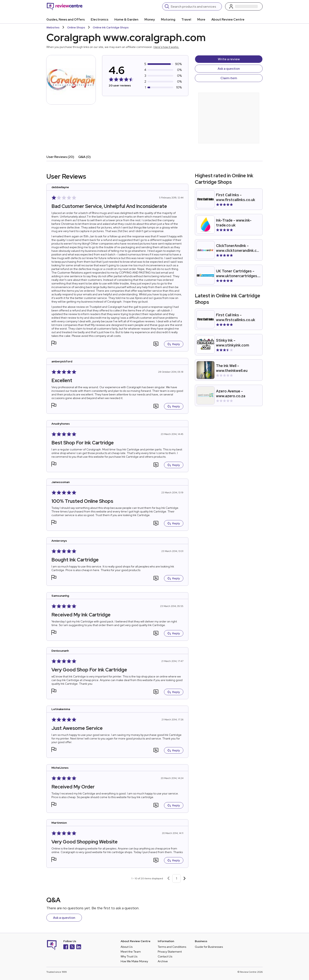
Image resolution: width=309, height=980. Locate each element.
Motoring (168, 19)
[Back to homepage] (65, 6)
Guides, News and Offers (66, 19)
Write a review (229, 59)
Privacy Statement (170, 952)
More (201, 19)
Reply (174, 344)
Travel (186, 19)
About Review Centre (228, 19)
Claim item (229, 78)
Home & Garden (126, 19)
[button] (54, 344)
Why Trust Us (129, 956)
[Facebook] (66, 947)
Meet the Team (131, 952)
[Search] (195, 6)
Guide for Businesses (209, 947)
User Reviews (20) (60, 157)
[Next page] (185, 878)
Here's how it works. (166, 47)
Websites (53, 27)
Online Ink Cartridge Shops (111, 27)
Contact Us (165, 956)
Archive (163, 961)
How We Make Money (134, 961)
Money (150, 19)
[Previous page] (168, 878)
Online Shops (76, 27)
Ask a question (229, 69)
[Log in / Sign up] (244, 6)
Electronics (100, 19)
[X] (72, 947)
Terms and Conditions (172, 947)
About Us (127, 947)
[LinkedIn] (79, 947)
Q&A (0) (85, 157)
